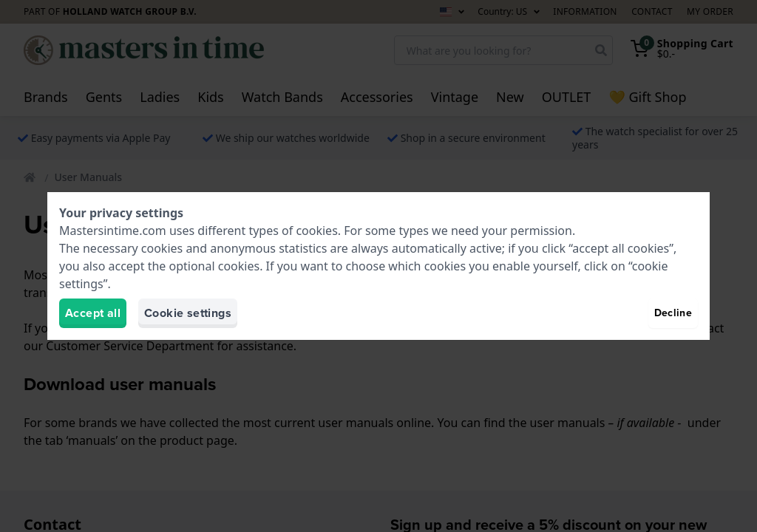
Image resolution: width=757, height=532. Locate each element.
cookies (316, 231)
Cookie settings (188, 313)
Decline (673, 313)
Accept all (93, 313)
